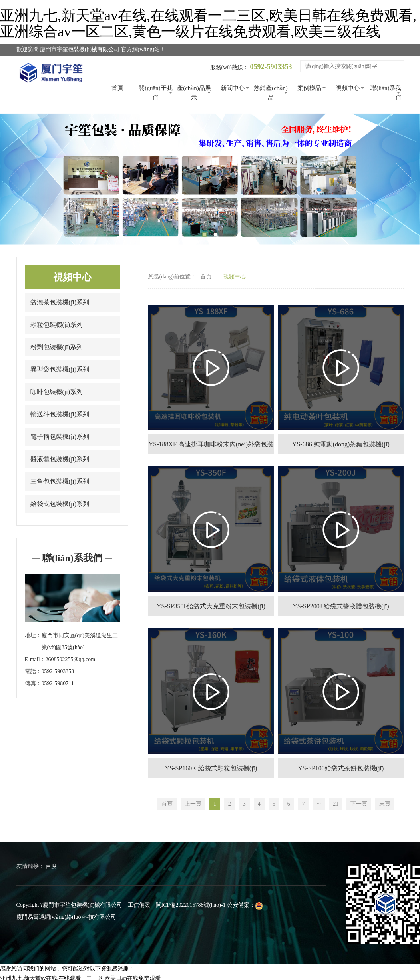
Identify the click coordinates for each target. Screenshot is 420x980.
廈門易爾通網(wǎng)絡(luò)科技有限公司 (67, 917)
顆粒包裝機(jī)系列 (57, 325)
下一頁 (359, 804)
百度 (51, 866)
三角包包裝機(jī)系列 (60, 481)
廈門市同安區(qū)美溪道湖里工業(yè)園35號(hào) (80, 641)
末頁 (385, 804)
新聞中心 (233, 88)
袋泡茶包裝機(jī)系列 (60, 302)
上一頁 (193, 804)
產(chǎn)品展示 (194, 93)
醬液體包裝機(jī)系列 (60, 459)
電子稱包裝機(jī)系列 (60, 437)
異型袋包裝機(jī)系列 (60, 369)
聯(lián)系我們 (386, 93)
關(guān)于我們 (155, 93)
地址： (33, 635)
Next (404, 179)
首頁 (117, 88)
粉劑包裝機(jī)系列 (57, 347)
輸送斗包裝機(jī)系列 (60, 414)
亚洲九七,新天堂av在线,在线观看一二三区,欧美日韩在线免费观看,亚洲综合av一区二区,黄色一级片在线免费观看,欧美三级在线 (208, 24)
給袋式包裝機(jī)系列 (60, 504)
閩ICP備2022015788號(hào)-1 (191, 905)
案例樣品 (309, 88)
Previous (16, 179)
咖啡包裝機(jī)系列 (57, 392)
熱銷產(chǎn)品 (271, 93)
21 (336, 804)
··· (319, 804)
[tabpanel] (210, 179)
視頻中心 (348, 88)
